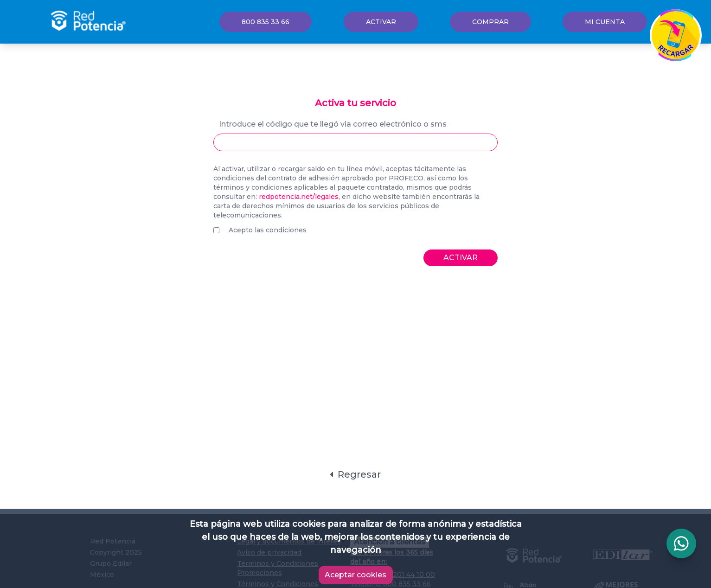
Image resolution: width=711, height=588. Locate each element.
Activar (381, 22)
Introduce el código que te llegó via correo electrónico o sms (333, 124)
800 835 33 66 (266, 22)
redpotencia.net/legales (299, 197)
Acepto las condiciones (268, 230)
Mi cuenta (605, 22)
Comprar (490, 22)
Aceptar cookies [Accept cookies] (355, 575)
